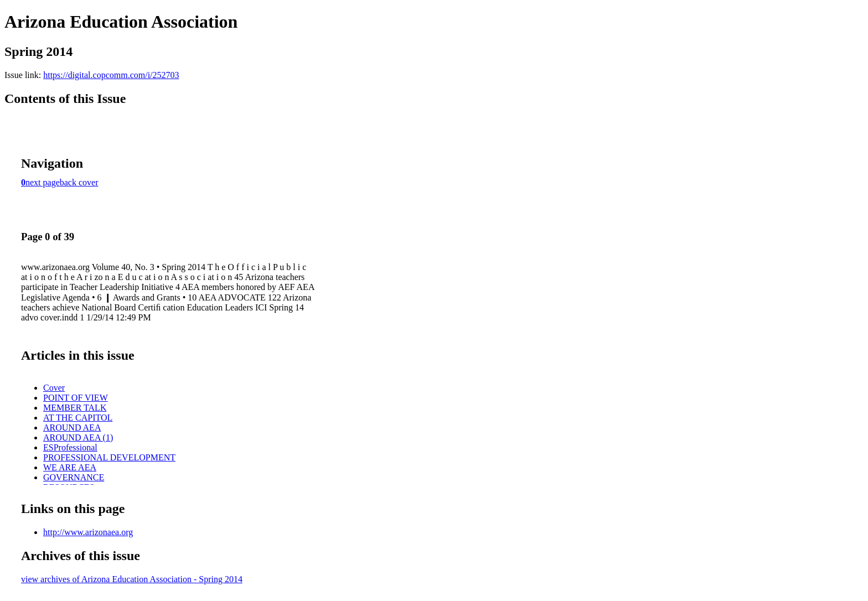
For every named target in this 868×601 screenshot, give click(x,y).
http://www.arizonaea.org (88, 532)
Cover (54, 388)
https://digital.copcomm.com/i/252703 (111, 75)
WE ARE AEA (70, 467)
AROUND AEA (72, 428)
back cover (79, 182)
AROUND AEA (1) (78, 437)
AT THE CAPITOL (78, 418)
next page (43, 182)
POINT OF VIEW (76, 398)
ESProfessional (70, 447)
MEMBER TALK (75, 408)
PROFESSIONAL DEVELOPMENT (109, 457)
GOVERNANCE (74, 477)
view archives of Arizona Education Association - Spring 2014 (132, 579)
